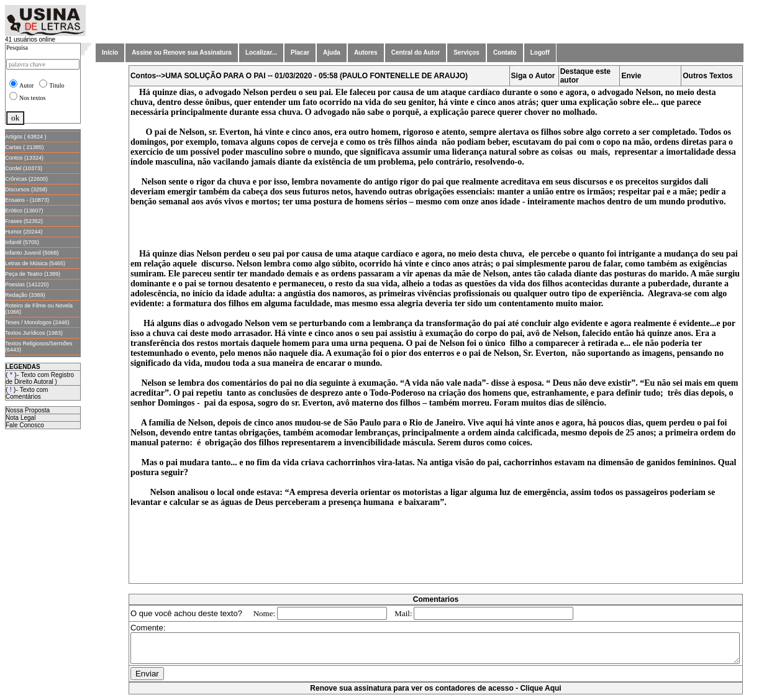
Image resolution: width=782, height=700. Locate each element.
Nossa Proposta (28, 410)
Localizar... (261, 52)
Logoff (540, 52)
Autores (366, 52)
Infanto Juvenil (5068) (32, 253)
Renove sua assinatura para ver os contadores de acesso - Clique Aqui (438, 694)
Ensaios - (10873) (27, 200)
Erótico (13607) (24, 211)
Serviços (466, 52)
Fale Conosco (25, 425)
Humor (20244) (24, 232)
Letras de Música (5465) (35, 263)
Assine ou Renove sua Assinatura (182, 52)
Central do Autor (416, 52)
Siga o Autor (536, 76)
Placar (300, 52)
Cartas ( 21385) (25, 147)
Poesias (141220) (27, 284)
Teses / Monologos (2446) (37, 322)
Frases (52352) (24, 221)
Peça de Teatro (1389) (33, 274)
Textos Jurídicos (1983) (34, 333)
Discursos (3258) (26, 189)
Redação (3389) (25, 295)
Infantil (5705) (22, 242)
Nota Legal (20, 418)
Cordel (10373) (24, 168)
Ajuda (332, 52)
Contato (505, 52)
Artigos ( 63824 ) (26, 137)
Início (110, 52)
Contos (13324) (24, 158)
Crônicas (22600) (26, 179)
